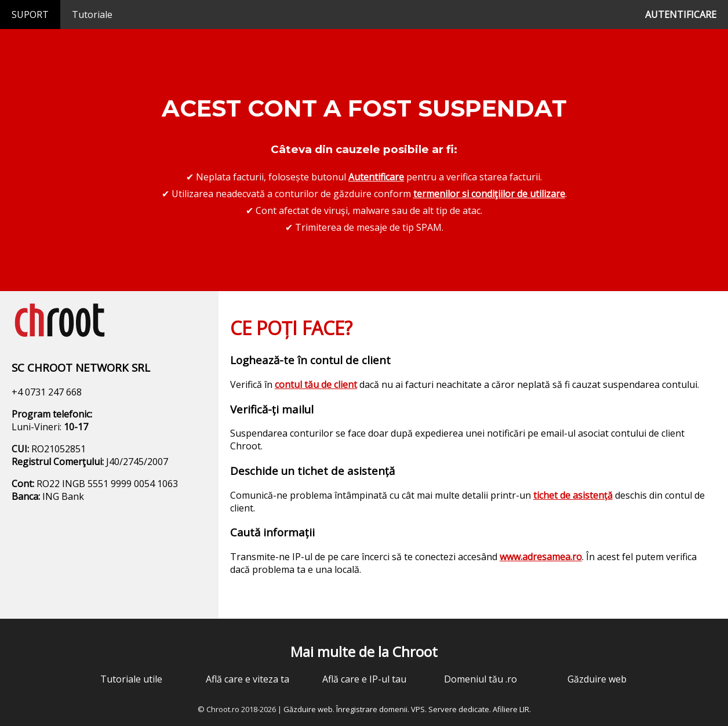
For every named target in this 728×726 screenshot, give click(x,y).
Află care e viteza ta (247, 679)
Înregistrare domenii (372, 709)
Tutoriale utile (131, 679)
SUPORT (30, 14)
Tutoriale (92, 14)
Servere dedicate (459, 709)
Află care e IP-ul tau (364, 679)
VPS (418, 709)
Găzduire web (597, 679)
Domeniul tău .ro (481, 679)
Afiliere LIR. (512, 709)
